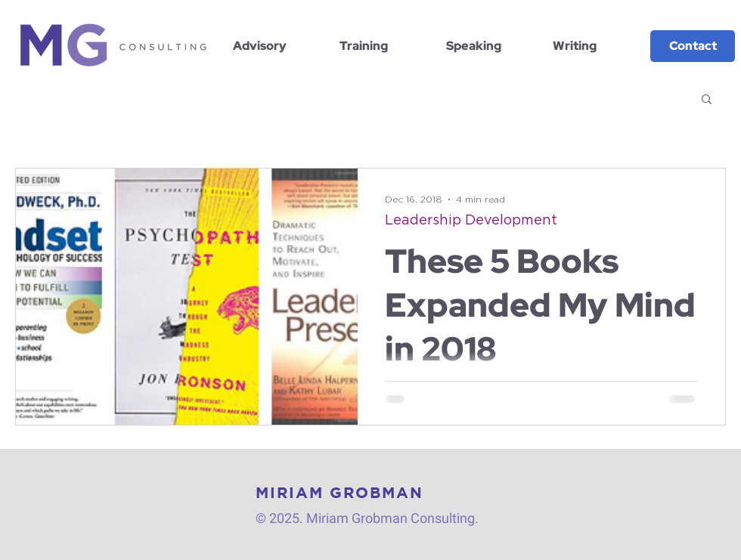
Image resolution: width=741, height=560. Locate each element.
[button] (707, 100)
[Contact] (693, 46)
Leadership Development (471, 221)
